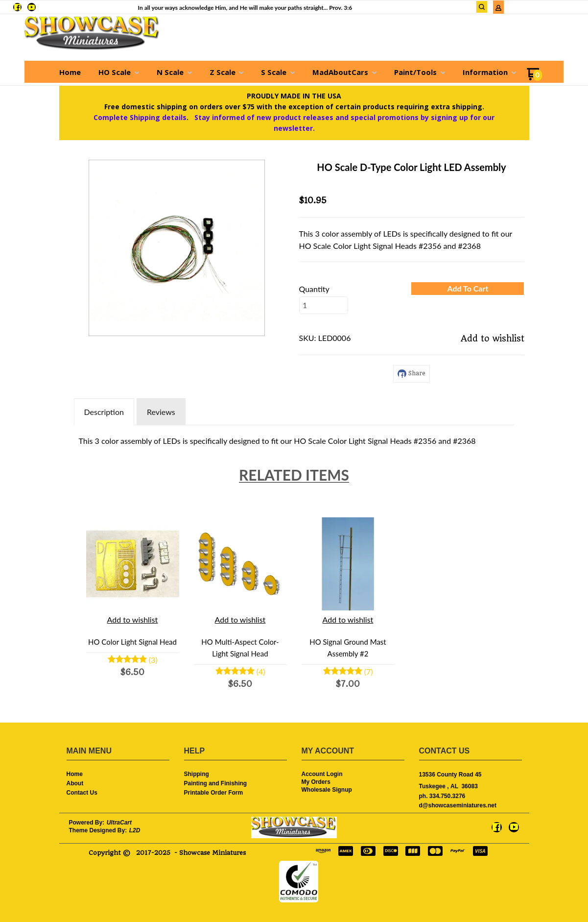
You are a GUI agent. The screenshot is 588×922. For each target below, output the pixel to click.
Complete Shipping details (140, 117)
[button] (468, 289)
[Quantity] (324, 305)
